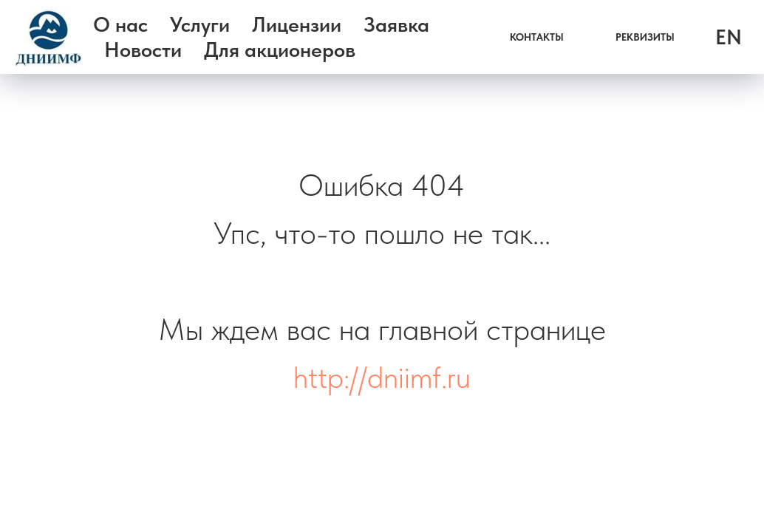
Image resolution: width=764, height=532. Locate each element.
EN (729, 37)
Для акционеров (280, 50)
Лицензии (297, 24)
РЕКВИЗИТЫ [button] (645, 37)
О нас (120, 24)
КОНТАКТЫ (537, 37)
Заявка (396, 24)
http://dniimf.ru (382, 377)
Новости (143, 50)
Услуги (200, 24)
